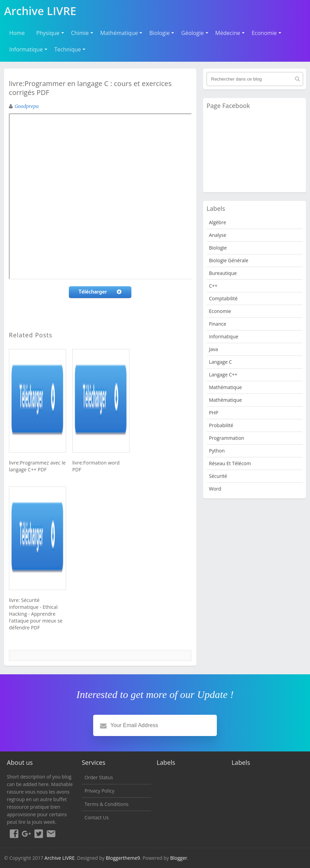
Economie (264, 33)
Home (17, 33)
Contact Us (97, 817)
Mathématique (119, 33)
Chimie (80, 33)
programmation (227, 438)
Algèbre (218, 222)
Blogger (179, 858)
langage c (220, 362)
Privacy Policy (100, 791)
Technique (68, 49)
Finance (218, 324)
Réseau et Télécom (230, 463)
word (215, 489)
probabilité (221, 425)
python (217, 451)
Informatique (26, 49)
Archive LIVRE (60, 858)
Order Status (99, 777)
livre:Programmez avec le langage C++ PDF (37, 466)
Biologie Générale (229, 260)
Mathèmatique (225, 400)
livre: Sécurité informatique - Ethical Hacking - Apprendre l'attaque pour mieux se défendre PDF (36, 614)
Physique (48, 33)
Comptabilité (223, 298)
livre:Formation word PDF (96, 466)
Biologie (159, 33)
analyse (218, 235)
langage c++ (223, 375)
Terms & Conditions (107, 804)
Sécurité (218, 476)
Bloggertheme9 (123, 858)
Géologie (193, 33)
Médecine (228, 33)
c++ (213, 286)
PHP (214, 413)
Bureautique (223, 273)
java (213, 349)
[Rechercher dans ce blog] (255, 79)
